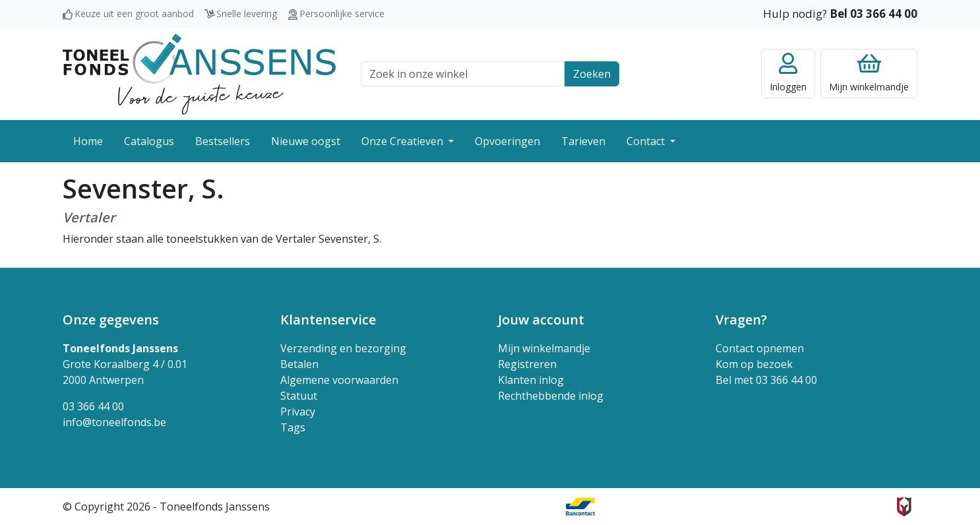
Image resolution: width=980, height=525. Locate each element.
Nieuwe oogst (306, 141)
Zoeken (592, 74)
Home (88, 141)
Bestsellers (223, 141)
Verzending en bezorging (343, 348)
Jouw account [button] (541, 320)
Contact (647, 141)
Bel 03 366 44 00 (873, 14)
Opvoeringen (507, 141)
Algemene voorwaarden (339, 380)
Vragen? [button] (741, 320)
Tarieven (583, 141)
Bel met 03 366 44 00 (766, 380)
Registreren (527, 364)
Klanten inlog (531, 380)
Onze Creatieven (404, 141)
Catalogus (149, 141)
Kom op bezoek (754, 364)
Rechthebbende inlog (551, 396)
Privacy (298, 412)
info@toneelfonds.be (114, 422)
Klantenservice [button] (328, 320)
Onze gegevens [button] (111, 320)
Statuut (299, 396)
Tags (293, 427)
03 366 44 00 (93, 406)
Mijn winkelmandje (544, 348)
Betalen (299, 364)
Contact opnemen (760, 348)
